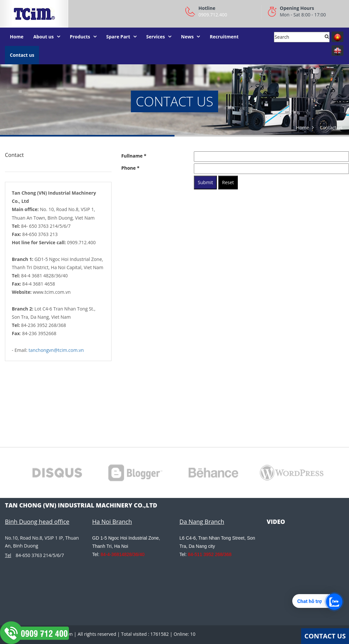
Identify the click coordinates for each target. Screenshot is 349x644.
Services (156, 37)
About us (43, 37)
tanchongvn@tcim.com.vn (56, 350)
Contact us (22, 55)
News (187, 37)
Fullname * (134, 156)
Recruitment (224, 37)
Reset (228, 182)
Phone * (130, 168)
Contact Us (325, 636)
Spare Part (118, 37)
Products (80, 37)
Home (17, 37)
